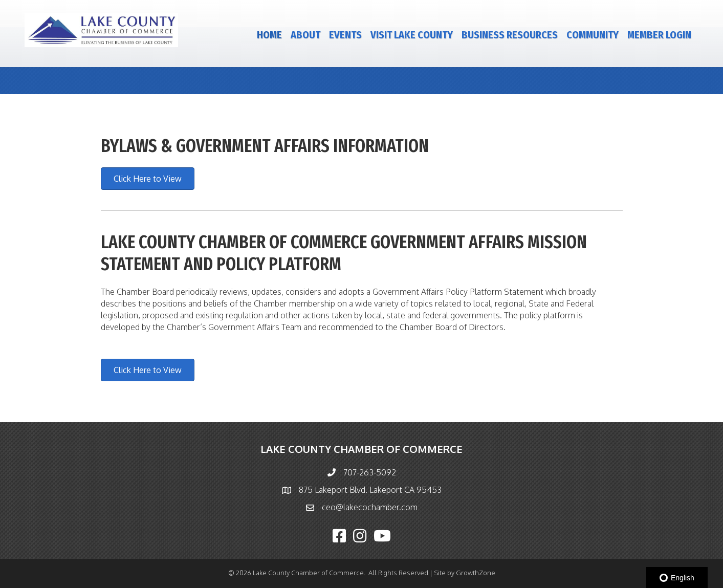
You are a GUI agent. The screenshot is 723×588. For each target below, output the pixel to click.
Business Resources (510, 35)
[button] (148, 179)
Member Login (659, 35)
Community (593, 35)
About (305, 35)
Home (269, 35)
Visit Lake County (412, 35)
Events (345, 35)
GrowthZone (476, 573)
